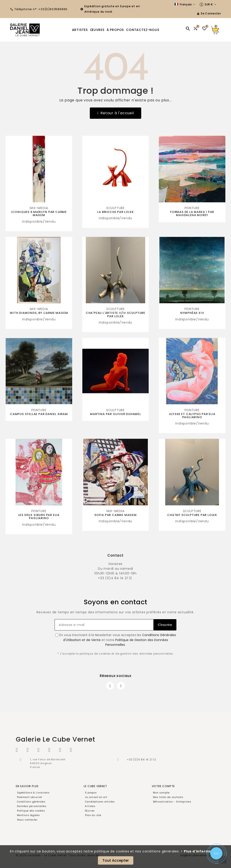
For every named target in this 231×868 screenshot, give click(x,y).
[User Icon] (209, 14)
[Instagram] (121, 686)
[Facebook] (110, 686)
